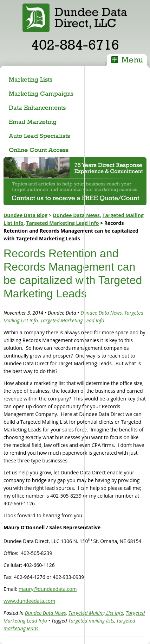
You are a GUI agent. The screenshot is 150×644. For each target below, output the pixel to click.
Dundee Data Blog (25, 215)
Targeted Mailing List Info (96, 613)
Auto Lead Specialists (39, 136)
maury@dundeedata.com (48, 589)
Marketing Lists (31, 79)
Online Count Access (39, 150)
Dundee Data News (76, 215)
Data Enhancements (37, 108)
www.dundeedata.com (29, 601)
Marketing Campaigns (41, 93)
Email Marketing (33, 122)
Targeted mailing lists (91, 621)
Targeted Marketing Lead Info (62, 223)
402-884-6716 (75, 45)
